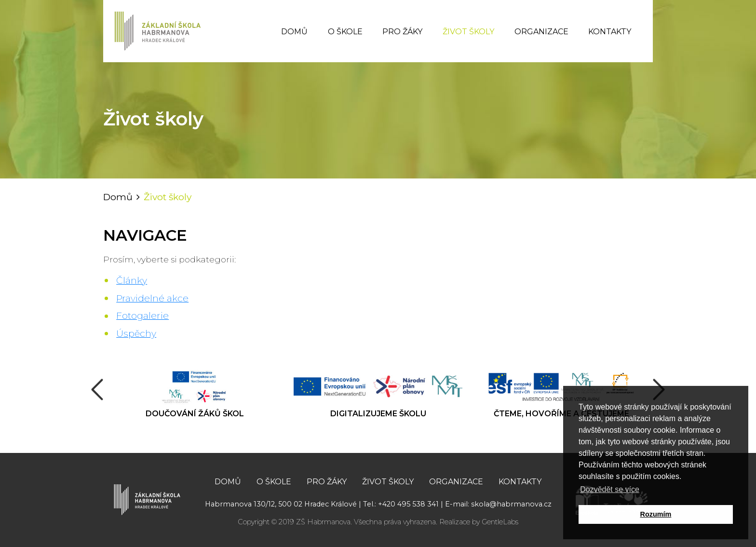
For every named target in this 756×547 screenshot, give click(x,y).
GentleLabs (500, 522)
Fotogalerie (142, 315)
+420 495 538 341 (408, 504)
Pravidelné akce (152, 298)
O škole (345, 32)
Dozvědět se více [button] (610, 489)
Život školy (468, 32)
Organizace (541, 32)
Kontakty (610, 32)
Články (132, 280)
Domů (294, 32)
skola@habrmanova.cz (511, 504)
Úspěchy (136, 333)
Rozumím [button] (656, 514)
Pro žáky (402, 32)
